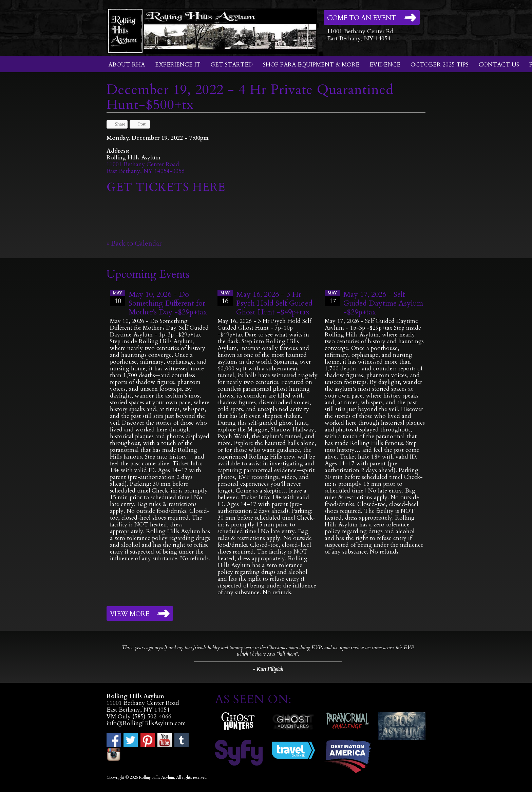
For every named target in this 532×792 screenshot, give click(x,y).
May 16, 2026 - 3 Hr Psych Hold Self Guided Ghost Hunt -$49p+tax (274, 303)
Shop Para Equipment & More (311, 65)
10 (118, 298)
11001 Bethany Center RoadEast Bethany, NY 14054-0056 (146, 168)
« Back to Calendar (134, 243)
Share (117, 124)
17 (332, 298)
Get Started (232, 65)
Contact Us (499, 65)
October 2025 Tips (440, 65)
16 (225, 298)
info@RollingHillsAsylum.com (146, 723)
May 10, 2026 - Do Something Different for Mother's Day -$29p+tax (168, 303)
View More (130, 614)
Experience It (178, 65)
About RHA (127, 65)
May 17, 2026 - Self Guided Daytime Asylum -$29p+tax (383, 303)
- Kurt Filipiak (268, 669)
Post (139, 124)
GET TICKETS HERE (168, 187)
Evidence (385, 65)
